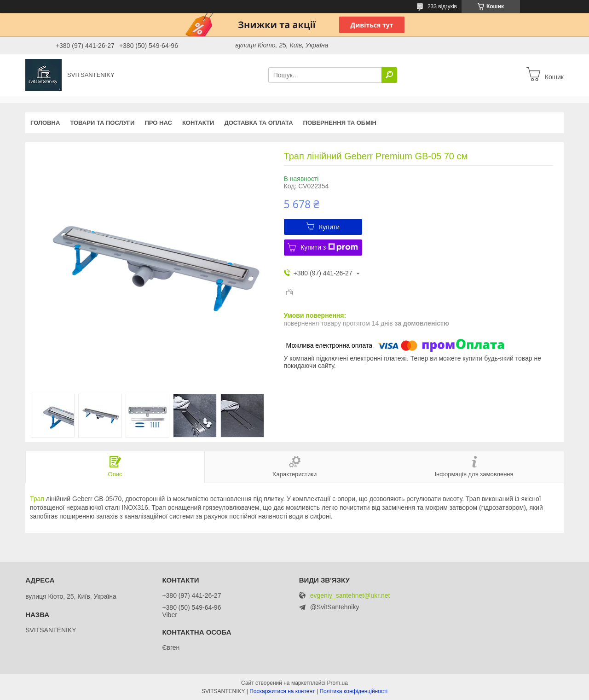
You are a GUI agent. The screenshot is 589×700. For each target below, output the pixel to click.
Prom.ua (338, 683)
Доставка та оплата (258, 123)
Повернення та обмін (340, 123)
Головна (45, 123)
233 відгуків (442, 6)
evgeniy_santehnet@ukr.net (350, 596)
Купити (329, 227)
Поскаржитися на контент (282, 691)
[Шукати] (389, 75)
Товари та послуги (102, 123)
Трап (37, 499)
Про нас (158, 123)
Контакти (198, 123)
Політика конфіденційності (353, 691)
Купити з (329, 247)
